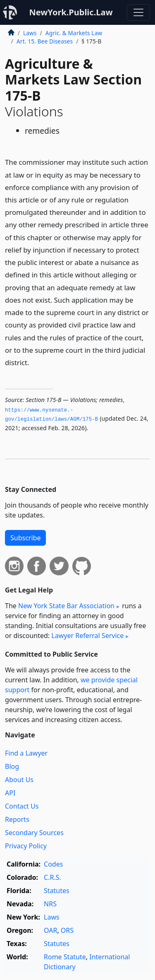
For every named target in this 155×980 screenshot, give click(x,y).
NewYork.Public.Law (71, 12)
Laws (30, 33)
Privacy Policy (26, 846)
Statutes (57, 891)
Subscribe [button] (25, 538)
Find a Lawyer (26, 753)
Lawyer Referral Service (87, 636)
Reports (17, 819)
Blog (12, 766)
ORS (67, 930)
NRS (50, 904)
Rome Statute (65, 957)
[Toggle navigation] (138, 12)
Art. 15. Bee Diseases (45, 41)
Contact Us (22, 806)
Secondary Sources (34, 833)
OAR (50, 930)
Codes (53, 864)
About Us (19, 780)
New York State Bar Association (66, 606)
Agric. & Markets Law (74, 33)
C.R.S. (52, 877)
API (10, 793)
